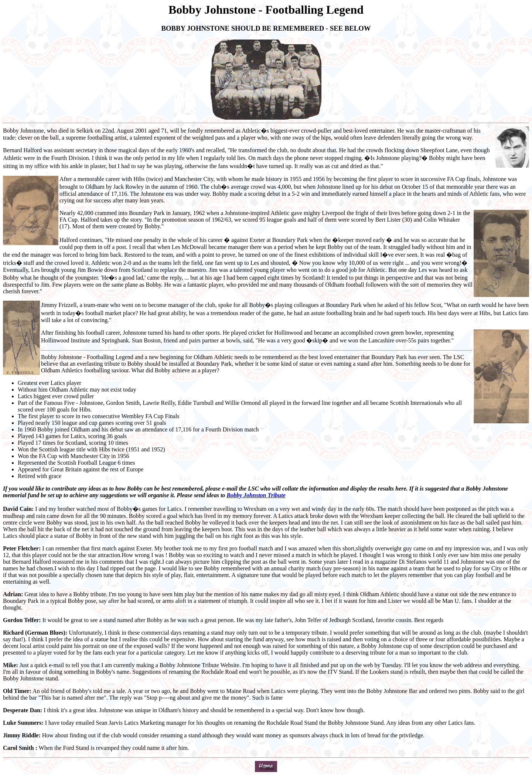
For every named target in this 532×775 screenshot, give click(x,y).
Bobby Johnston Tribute (256, 495)
